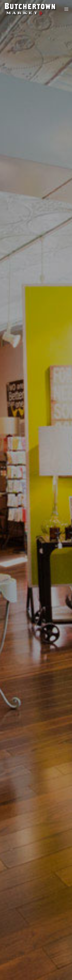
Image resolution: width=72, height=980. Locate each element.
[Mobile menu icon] (66, 9)
